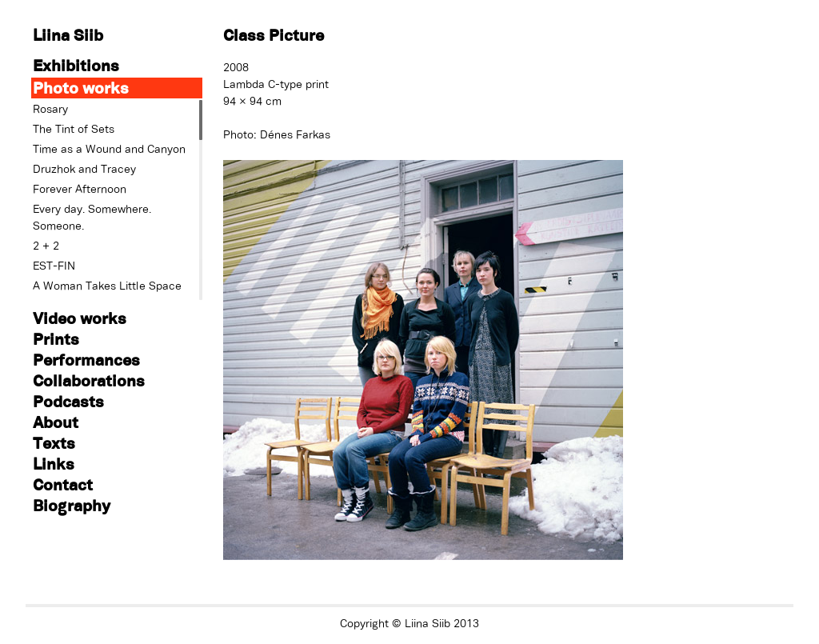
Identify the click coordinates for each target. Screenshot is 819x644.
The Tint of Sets (74, 129)
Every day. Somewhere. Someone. (92, 217)
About (56, 422)
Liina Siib (68, 35)
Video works (80, 318)
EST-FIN (54, 266)
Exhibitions (76, 65)
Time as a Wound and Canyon (109, 149)
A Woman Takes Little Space (107, 286)
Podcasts (68, 401)
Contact (63, 484)
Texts (54, 443)
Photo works (81, 88)
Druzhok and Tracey (84, 169)
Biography (72, 505)
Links (54, 464)
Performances (86, 360)
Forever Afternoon (80, 189)
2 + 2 (46, 246)
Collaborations (89, 380)
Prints (56, 339)
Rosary (50, 109)
